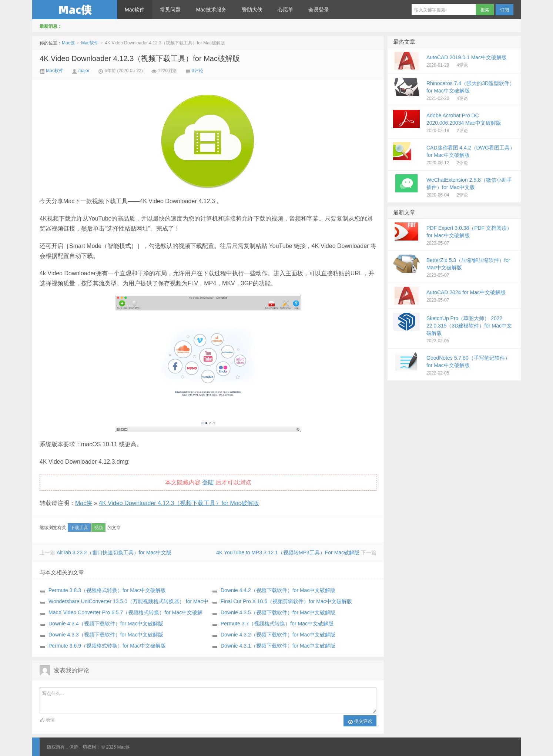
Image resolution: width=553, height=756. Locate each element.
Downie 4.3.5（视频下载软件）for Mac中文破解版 (278, 612)
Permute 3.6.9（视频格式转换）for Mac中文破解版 (107, 646)
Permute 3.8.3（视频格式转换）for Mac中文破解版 (107, 590)
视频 (98, 528)
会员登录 (319, 10)
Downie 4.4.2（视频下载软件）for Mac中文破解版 (278, 590)
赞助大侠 (252, 10)
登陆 (208, 482)
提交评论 (360, 722)
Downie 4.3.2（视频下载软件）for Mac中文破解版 (278, 635)
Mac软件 (135, 10)
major (84, 71)
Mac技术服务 (211, 10)
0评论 (197, 71)
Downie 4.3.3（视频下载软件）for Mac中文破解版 (106, 635)
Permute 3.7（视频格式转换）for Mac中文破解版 (277, 624)
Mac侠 (75, 10)
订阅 (505, 10)
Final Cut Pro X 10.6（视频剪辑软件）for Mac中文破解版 (286, 601)
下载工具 (79, 528)
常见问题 (170, 10)
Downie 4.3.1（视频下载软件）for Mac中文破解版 (278, 646)
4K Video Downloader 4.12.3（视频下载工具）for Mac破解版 (140, 58)
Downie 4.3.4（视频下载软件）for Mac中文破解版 (106, 624)
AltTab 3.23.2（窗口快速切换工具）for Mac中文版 (114, 552)
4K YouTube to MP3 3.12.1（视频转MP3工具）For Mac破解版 (288, 552)
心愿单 (285, 10)
